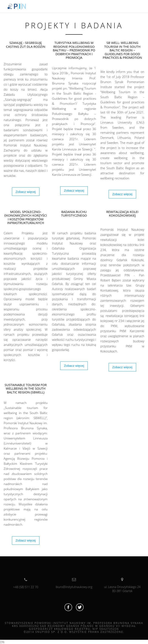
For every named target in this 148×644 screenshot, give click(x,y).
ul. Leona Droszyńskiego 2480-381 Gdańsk (122, 585)
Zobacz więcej (26, 192)
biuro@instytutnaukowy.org (74, 583)
